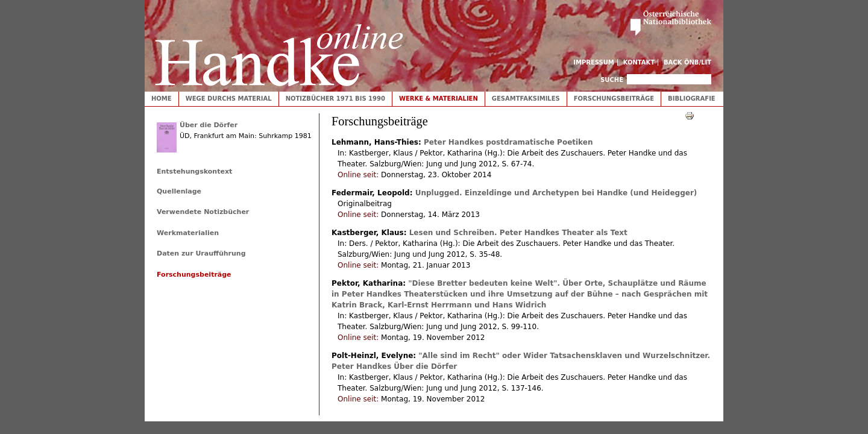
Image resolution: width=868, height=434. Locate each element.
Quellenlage (179, 191)
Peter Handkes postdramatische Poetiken (508, 142)
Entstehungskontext (194, 171)
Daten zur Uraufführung (201, 253)
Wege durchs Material (229, 99)
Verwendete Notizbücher (203, 212)
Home (162, 99)
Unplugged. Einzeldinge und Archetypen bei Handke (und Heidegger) (556, 193)
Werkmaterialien (188, 233)
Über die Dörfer (209, 125)
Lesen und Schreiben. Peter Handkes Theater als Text (518, 233)
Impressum (594, 62)
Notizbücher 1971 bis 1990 (335, 99)
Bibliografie (692, 99)
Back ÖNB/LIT (687, 62)
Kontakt (639, 62)
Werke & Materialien (439, 99)
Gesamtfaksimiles (526, 99)
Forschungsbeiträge (614, 99)
